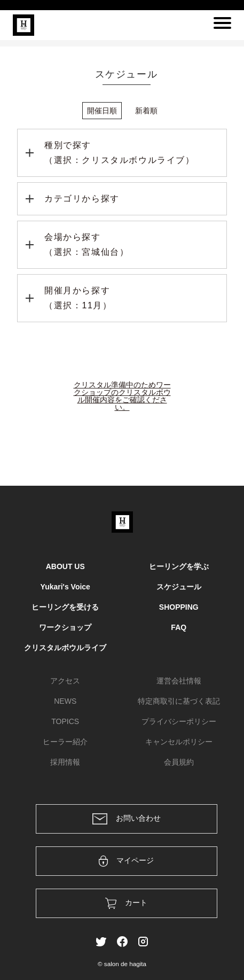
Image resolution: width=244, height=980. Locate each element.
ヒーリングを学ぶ (179, 566)
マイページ (126, 861)
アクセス (65, 681)
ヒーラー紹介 (65, 742)
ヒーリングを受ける (65, 607)
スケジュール (179, 587)
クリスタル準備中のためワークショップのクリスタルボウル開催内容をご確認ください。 (122, 396)
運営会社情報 (179, 681)
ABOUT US (65, 566)
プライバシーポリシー (179, 721)
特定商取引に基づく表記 (179, 701)
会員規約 (179, 762)
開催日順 (102, 111)
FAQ (179, 627)
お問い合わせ (127, 819)
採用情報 (65, 762)
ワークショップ (65, 627)
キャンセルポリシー (179, 742)
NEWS (65, 701)
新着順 (146, 111)
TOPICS (65, 721)
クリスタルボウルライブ (65, 648)
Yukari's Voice (65, 587)
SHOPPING (179, 607)
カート (126, 903)
